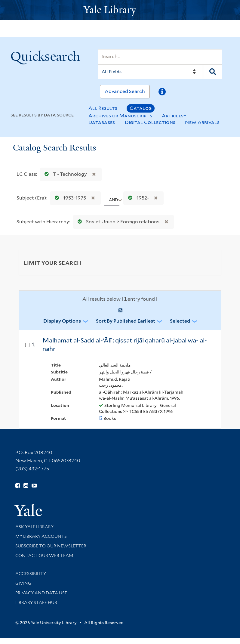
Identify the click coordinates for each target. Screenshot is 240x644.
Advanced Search (125, 91)
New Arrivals (202, 122)
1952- (137, 198)
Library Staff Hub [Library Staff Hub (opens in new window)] (36, 602)
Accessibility (31, 574)
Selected (180, 321)
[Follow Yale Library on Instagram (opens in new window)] (26, 486)
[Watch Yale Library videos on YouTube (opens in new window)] (34, 486)
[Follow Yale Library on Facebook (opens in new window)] (18, 486)
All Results (103, 108)
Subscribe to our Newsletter (51, 546)
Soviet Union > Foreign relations (117, 222)
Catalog (141, 108)
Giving (23, 583)
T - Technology (64, 174)
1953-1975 (69, 198)
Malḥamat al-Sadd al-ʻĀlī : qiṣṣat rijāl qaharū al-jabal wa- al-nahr (125, 345)
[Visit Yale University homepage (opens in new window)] (28, 508)
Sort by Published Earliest (126, 321)
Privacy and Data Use (41, 593)
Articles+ (174, 116)
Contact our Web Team (44, 556)
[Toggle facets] (210, 262)
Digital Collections (150, 122)
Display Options (62, 321)
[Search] (160, 57)
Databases (102, 122)
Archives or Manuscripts (120, 116)
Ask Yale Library (34, 527)
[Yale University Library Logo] (120, 10)
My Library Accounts (41, 536)
